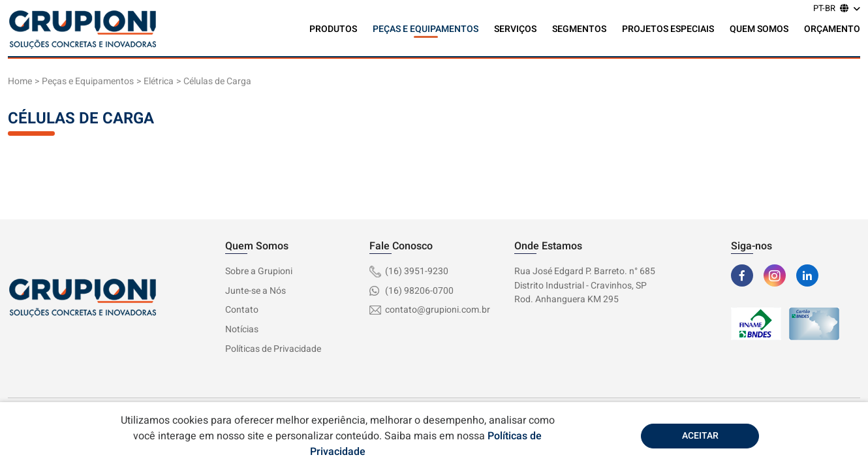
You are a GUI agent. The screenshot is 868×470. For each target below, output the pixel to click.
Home (20, 81)
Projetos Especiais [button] (668, 29)
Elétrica (159, 81)
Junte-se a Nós (256, 291)
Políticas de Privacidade (273, 349)
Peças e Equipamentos (88, 81)
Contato (242, 310)
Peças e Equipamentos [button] (426, 29)
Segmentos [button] (579, 29)
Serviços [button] (515, 29)
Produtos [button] (333, 29)
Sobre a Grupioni (259, 271)
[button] (837, 10)
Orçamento (832, 29)
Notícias (242, 329)
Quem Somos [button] (759, 29)
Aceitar (700, 436)
